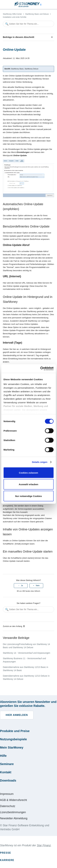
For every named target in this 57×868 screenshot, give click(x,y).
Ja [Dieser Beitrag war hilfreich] (22, 586)
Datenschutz (8, 806)
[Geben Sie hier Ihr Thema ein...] (29, 24)
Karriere (7, 860)
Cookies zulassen (29, 473)
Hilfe (3, 756)
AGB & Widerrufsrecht (13, 800)
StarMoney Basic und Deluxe (37, 14)
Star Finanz (44, 845)
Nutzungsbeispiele (13, 739)
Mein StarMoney (12, 747)
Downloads (8, 780)
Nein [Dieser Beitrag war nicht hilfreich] (38, 586)
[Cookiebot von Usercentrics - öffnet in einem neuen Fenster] (41, 369)
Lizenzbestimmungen (13, 812)
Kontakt (6, 772)
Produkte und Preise (15, 731)
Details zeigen (40, 462)
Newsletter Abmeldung (14, 818)
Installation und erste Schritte (15, 17)
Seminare (7, 764)
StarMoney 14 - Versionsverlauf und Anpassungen (27, 653)
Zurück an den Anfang (14, 626)
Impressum (7, 794)
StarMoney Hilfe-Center (12, 14)
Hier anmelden (17, 715)
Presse (5, 853)
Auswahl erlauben (28, 484)
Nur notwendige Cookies (29, 496)
